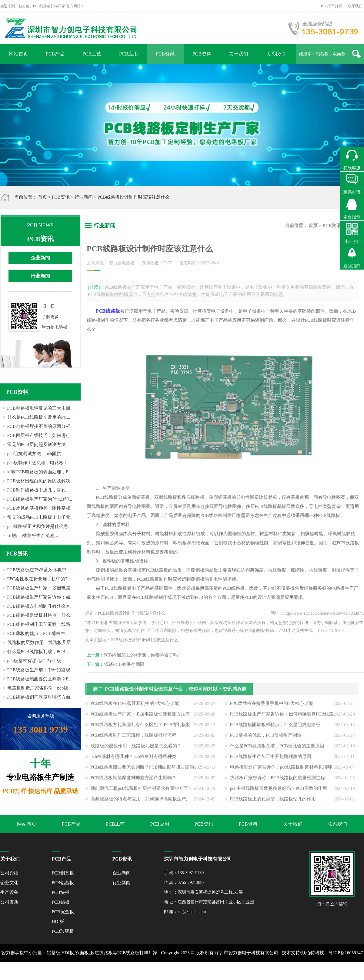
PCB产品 (55, 54)
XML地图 (175, 971)
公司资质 (9, 902)
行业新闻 (84, 197)
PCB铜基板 (63, 873)
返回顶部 (352, 266)
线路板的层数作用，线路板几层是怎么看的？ (136, 749)
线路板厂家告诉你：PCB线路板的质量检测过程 (277, 781)
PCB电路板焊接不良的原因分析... (41, 426)
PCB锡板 (61, 902)
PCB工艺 (92, 54)
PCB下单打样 (331, 6)
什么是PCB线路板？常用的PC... (39, 417)
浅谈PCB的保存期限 (128, 664)
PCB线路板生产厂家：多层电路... (41, 588)
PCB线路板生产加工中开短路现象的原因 (271, 760)
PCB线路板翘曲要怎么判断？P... (39, 679)
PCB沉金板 (63, 912)
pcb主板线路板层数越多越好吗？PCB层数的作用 (279, 792)
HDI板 (58, 921)
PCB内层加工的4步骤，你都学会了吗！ (147, 655)
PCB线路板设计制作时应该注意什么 (144, 692)
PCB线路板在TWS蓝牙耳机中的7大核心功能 (135, 707)
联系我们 (355, 6)
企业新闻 (40, 258)
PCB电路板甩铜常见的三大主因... (41, 408)
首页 (42, 197)
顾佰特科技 (313, 953)
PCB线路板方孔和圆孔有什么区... (41, 606)
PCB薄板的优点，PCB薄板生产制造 (266, 739)
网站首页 (18, 54)
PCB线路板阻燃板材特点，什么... (41, 615)
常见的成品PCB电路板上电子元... (41, 517)
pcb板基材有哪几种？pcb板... (36, 661)
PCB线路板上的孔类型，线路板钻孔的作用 (273, 802)
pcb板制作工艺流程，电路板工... (40, 463)
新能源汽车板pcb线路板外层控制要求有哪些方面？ (142, 792)
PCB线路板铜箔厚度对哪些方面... (41, 697)
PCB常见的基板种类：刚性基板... (41, 508)
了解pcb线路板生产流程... (33, 535)
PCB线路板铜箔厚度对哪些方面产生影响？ (134, 781)
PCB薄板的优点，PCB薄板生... (38, 633)
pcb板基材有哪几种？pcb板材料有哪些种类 (134, 760)
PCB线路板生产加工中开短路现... (41, 670)
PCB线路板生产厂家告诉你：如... (41, 597)
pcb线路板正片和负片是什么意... (40, 526)
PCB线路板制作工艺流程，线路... (41, 624)
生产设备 (9, 892)
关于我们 (239, 54)
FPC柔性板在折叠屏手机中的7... (39, 579)
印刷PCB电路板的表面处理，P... (39, 472)
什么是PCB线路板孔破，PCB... (38, 652)
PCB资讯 (165, 54)
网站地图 (195, 971)
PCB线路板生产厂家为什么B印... (40, 499)
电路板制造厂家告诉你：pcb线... (40, 688)
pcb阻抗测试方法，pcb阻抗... (36, 454)
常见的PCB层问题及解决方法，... (41, 445)
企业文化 (9, 883)
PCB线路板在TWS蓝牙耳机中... (38, 570)
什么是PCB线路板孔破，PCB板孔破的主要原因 (277, 749)
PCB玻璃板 (63, 931)
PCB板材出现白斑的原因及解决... (41, 481)
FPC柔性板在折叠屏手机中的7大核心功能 (272, 707)
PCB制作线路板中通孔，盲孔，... (41, 490)
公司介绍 (9, 873)
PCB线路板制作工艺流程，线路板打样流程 (134, 739)
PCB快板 (61, 892)
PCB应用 (129, 54)
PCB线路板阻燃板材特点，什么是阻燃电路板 (275, 728)
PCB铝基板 (63, 883)
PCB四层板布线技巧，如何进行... (41, 435)
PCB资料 (202, 54)
